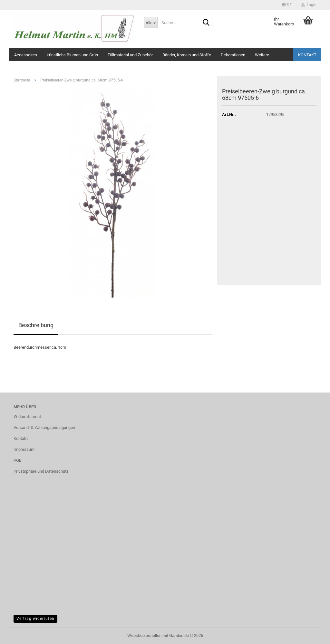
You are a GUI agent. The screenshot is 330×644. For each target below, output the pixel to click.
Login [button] (309, 5)
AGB (18, 460)
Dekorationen (233, 55)
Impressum (24, 449)
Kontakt (307, 55)
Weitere (262, 55)
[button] (287, 5)
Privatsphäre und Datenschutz (41, 471)
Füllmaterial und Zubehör (130, 55)
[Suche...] (150, 23)
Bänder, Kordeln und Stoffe (187, 55)
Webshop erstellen (144, 635)
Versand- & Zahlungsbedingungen (44, 427)
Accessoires (26, 55)
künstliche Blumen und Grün (72, 55)
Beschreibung (36, 325)
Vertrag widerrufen (35, 619)
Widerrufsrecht (27, 417)
